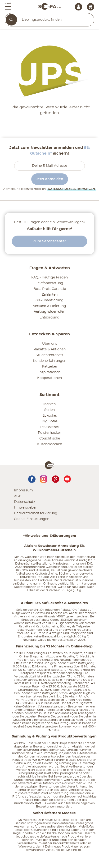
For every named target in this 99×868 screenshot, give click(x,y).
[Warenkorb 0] (91, 7)
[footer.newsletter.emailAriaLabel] (49, 166)
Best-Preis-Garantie (50, 289)
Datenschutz (25, 502)
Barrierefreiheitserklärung (36, 513)
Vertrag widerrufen (50, 312)
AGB (18, 496)
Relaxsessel (49, 427)
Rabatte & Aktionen (50, 349)
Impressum (23, 490)
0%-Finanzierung (49, 300)
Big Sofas (50, 421)
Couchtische (50, 439)
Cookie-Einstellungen (32, 519)
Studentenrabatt (49, 355)
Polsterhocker (49, 433)
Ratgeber (50, 367)
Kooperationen (49, 378)
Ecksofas (50, 416)
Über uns (50, 344)
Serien (49, 410)
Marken (49, 404)
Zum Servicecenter (50, 241)
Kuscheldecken (50, 444)
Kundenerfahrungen (50, 361)
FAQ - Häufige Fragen (49, 278)
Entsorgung (49, 318)
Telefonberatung (50, 283)
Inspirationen (49, 372)
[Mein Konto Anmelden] (79, 7)
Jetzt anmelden (50, 179)
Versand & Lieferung (49, 306)
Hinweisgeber (25, 508)
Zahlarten (50, 295)
